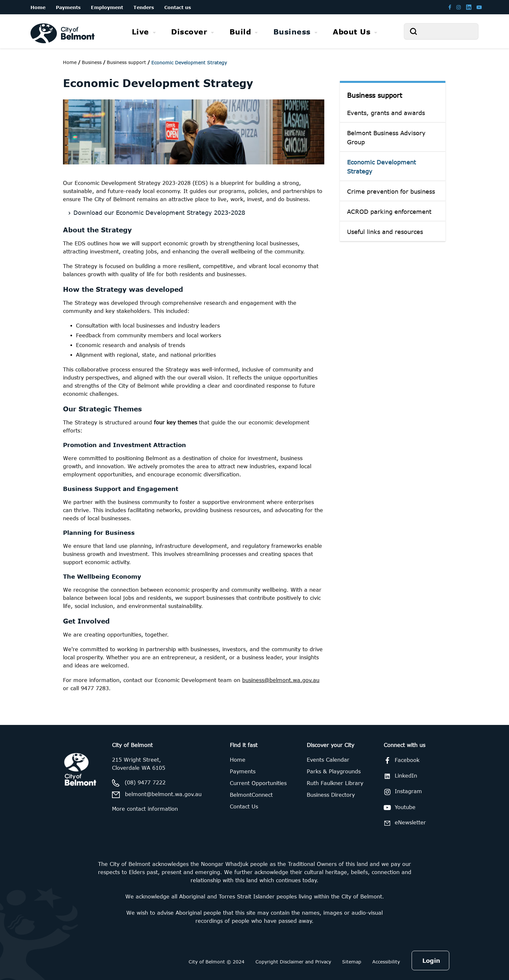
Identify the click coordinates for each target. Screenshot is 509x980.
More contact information (145, 809)
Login (431, 961)
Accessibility (386, 962)
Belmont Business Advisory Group (386, 137)
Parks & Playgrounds (334, 771)
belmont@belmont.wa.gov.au (163, 794)
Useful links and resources (385, 232)
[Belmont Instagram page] (459, 7)
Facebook (400, 761)
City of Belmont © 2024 (217, 962)
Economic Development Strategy (381, 167)
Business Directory (331, 795)
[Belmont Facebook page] (450, 7)
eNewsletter (404, 823)
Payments (243, 771)
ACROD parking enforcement (389, 212)
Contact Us (244, 806)
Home (70, 62)
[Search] (441, 31)
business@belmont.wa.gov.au (281, 680)
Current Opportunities (258, 783)
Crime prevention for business (391, 191)
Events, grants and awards (386, 113)
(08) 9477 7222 (145, 782)
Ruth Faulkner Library (335, 783)
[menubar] (255, 32)
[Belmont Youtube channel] (479, 7)
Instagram (402, 792)
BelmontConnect (251, 795)
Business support (375, 95)
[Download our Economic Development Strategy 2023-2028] (196, 212)
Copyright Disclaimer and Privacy (293, 962)
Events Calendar (328, 760)
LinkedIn (399, 776)
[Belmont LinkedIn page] (469, 7)
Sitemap (352, 962)
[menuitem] (144, 32)
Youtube (398, 807)
